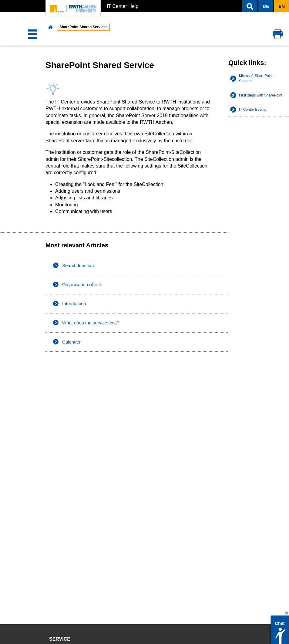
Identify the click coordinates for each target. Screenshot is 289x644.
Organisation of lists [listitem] (82, 285)
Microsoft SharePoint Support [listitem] (256, 78)
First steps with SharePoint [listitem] (261, 95)
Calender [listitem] (71, 342)
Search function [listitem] (78, 265)
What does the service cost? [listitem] (91, 323)
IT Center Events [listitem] (253, 110)
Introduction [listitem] (74, 304)
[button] (250, 6)
